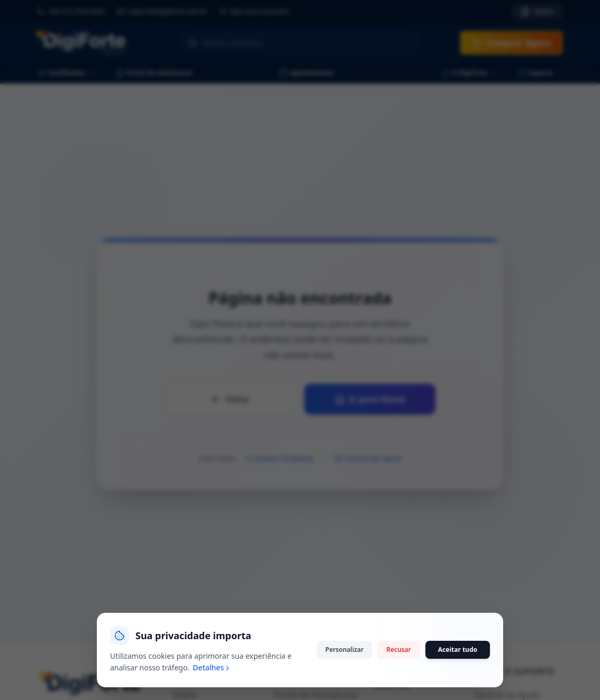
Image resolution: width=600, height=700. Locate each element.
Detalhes (212, 667)
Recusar (399, 650)
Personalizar (344, 650)
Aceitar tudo (458, 650)
